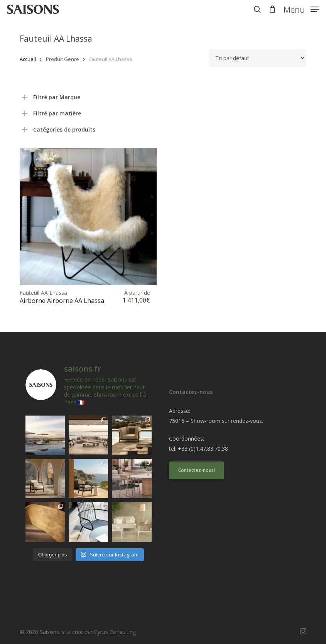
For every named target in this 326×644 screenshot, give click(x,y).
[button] (301, 8)
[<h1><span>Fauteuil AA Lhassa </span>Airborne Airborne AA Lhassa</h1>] (88, 216)
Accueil (28, 59)
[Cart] (272, 9)
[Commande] (258, 58)
